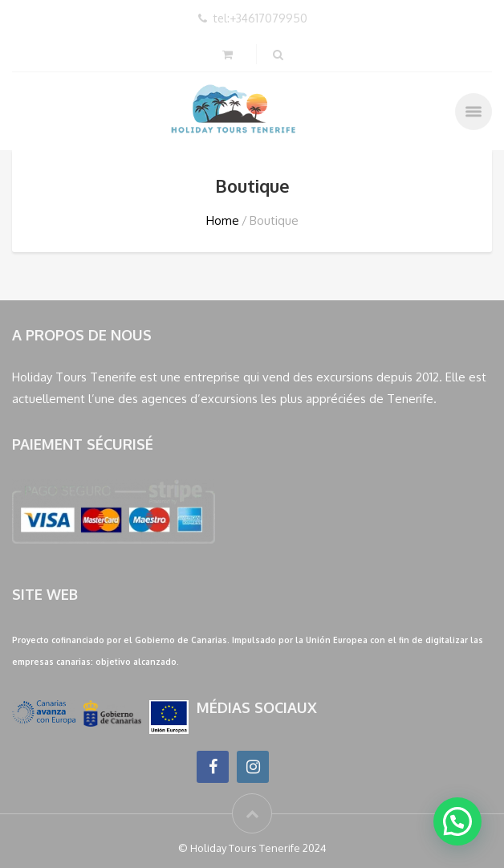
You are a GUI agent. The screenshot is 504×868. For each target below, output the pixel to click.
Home (223, 220)
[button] (457, 821)
